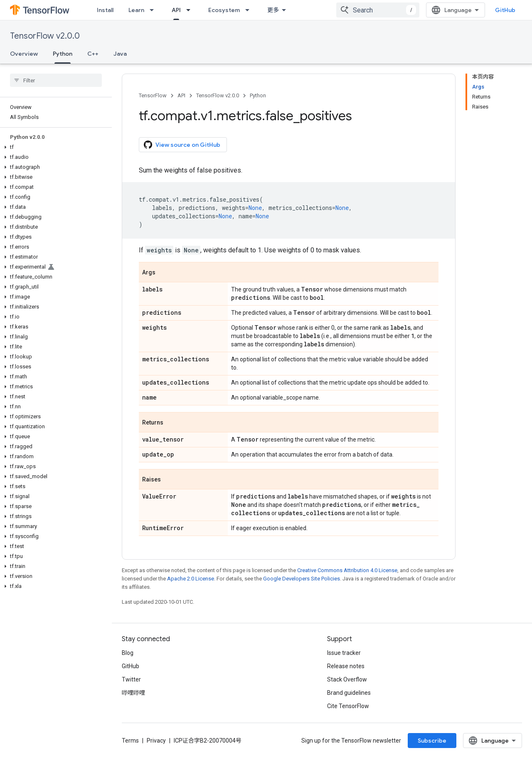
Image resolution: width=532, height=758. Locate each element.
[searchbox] (56, 80)
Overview (24, 54)
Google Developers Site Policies (302, 579)
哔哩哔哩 (133, 693)
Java (120, 54)
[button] (54, 147)
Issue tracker (344, 653)
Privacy (156, 741)
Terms (130, 741)
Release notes (346, 666)
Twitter (131, 679)
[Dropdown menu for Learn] (154, 10)
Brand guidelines (349, 693)
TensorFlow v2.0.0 (45, 36)
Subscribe (432, 741)
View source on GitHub (182, 145)
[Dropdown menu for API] (191, 10)
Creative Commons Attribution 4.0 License (347, 570)
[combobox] (378, 10)
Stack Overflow (347, 679)
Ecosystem (224, 10)
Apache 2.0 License (191, 579)
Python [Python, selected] (63, 54)
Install (105, 10)
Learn (136, 10)
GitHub (505, 10)
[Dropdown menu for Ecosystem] (250, 10)
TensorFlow (153, 95)
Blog (128, 653)
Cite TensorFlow (348, 706)
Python (258, 95)
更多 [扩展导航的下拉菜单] (273, 10)
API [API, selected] (176, 10)
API (181, 95)
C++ (93, 54)
